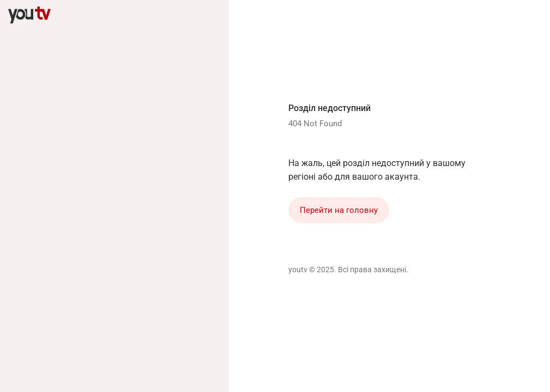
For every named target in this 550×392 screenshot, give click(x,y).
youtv (298, 269)
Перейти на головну (339, 210)
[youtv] (29, 15)
